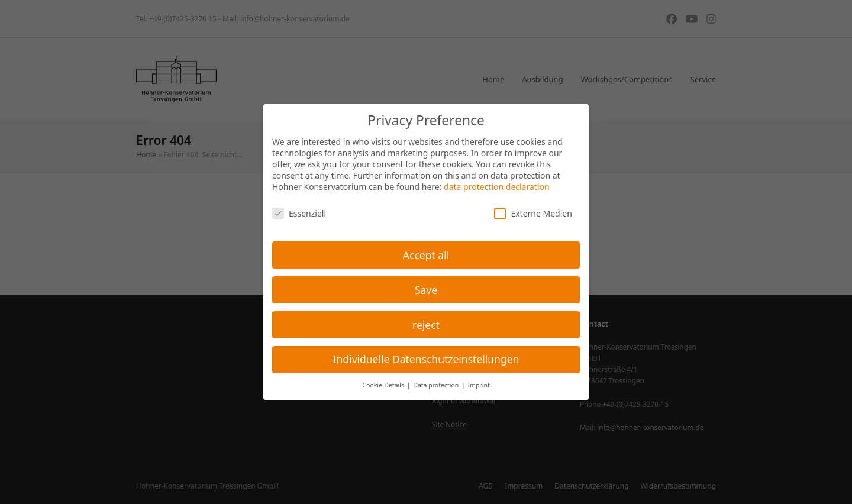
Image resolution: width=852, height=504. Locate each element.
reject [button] (426, 325)
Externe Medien (533, 213)
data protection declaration (497, 187)
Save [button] (426, 290)
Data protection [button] (437, 385)
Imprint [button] (479, 385)
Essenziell (299, 213)
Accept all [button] (426, 255)
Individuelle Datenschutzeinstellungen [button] (426, 359)
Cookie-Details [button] (384, 385)
